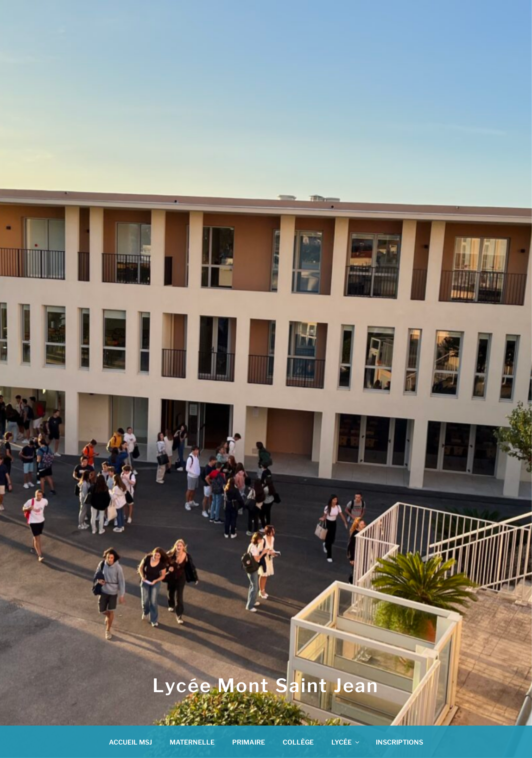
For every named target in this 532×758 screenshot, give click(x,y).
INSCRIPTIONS (399, 742)
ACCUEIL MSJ (130, 742)
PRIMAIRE (249, 742)
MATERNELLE (192, 742)
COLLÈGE (298, 742)
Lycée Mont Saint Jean (266, 685)
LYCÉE (346, 742)
